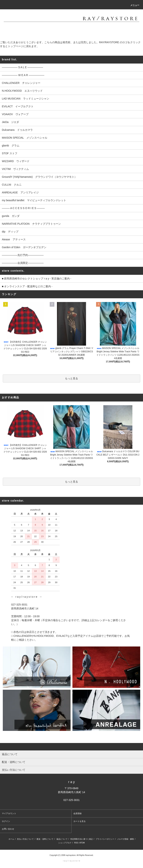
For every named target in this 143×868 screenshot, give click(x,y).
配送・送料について (45, 839)
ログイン (6, 821)
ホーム (11, 839)
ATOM (82, 843)
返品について (62, 839)
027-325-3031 (71, 800)
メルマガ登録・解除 (125, 839)
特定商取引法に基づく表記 (82, 839)
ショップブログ (65, 843)
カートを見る (80, 821)
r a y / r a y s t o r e (71, 861)
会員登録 (77, 813)
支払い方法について (25, 839)
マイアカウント (9, 813)
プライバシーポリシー (105, 839)
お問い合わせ (8, 829)
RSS (76, 843)
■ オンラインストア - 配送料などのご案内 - (27, 286)
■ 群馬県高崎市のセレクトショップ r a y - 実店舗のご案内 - (36, 279)
